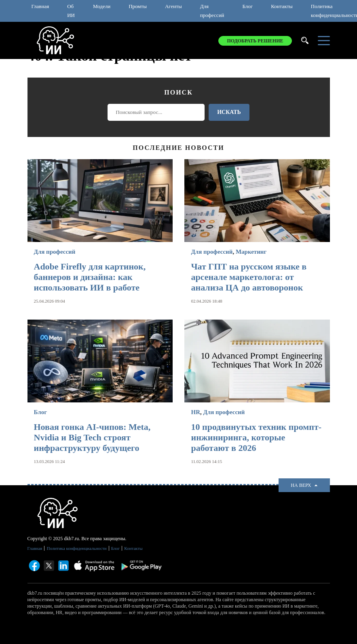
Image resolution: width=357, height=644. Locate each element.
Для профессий (212, 11)
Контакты (282, 6)
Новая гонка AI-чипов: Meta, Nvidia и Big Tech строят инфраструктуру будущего (92, 437)
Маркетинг (251, 252)
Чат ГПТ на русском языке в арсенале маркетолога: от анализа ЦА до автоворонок (249, 277)
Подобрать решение (255, 41)
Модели (102, 6)
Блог (248, 6)
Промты (138, 6)
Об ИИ (71, 11)
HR (195, 412)
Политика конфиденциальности (76, 548)
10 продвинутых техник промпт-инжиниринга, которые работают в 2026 (256, 437)
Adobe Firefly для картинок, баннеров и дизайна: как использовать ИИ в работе (90, 277)
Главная (40, 6)
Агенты (173, 6)
